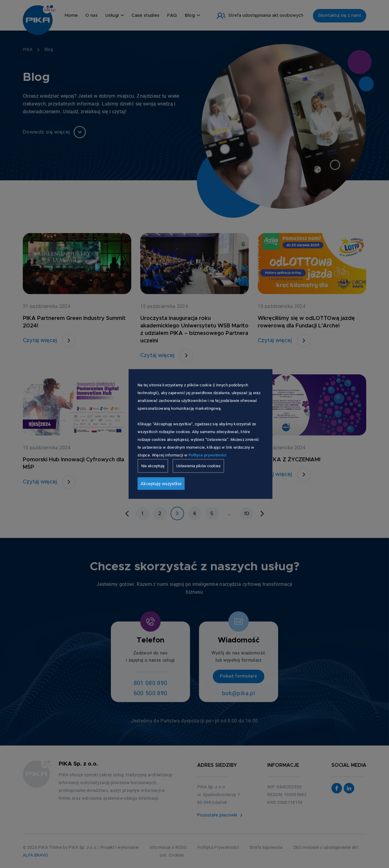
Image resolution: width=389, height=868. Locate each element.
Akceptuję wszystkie (161, 484)
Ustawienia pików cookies (198, 466)
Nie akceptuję (153, 466)
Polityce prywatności (208, 455)
